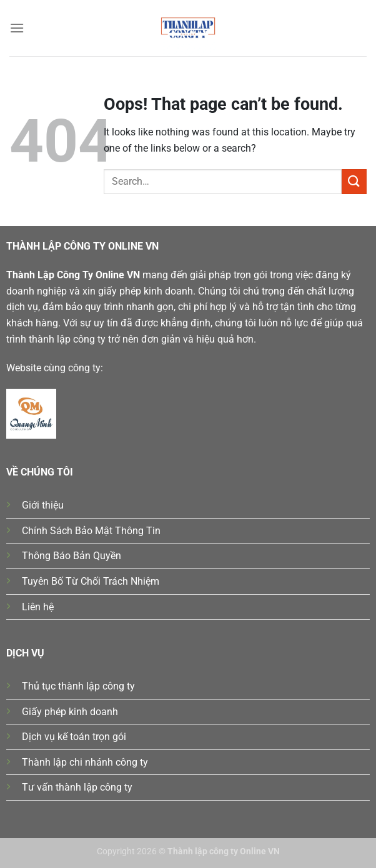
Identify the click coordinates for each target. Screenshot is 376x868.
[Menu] (17, 28)
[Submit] (354, 181)
